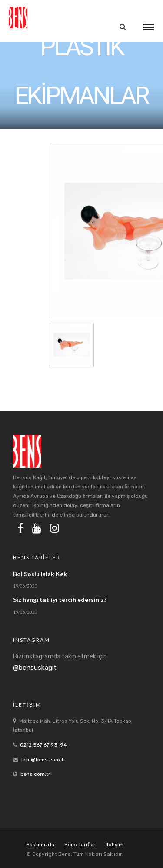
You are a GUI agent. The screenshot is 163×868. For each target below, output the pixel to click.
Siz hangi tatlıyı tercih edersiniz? (60, 599)
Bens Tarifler (80, 845)
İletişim (115, 845)
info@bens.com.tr (43, 760)
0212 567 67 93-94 (43, 745)
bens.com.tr (35, 774)
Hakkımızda (40, 845)
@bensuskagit (35, 668)
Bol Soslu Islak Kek (40, 574)
